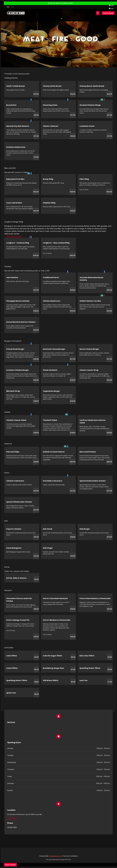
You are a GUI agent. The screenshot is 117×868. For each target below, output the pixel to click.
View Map (12, 819)
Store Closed (108, 13)
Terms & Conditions (70, 856)
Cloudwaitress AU (55, 856)
